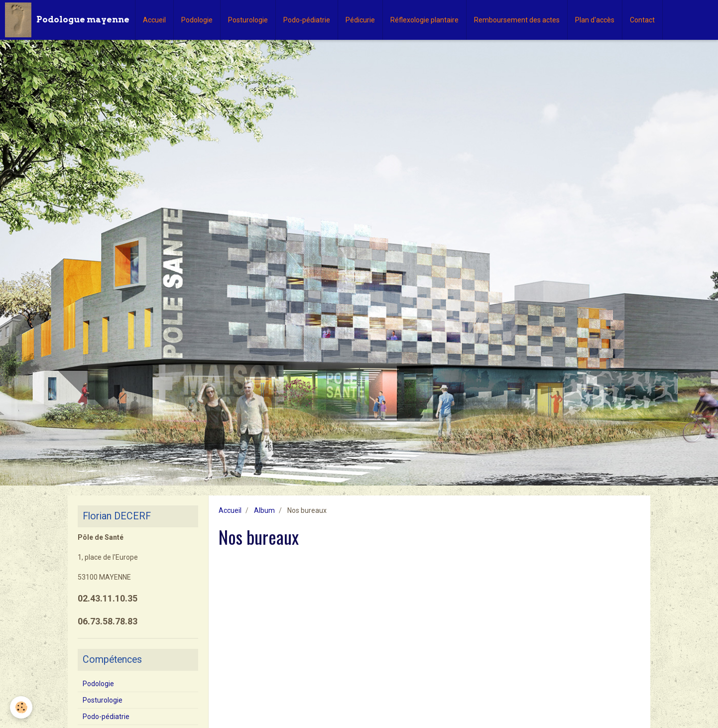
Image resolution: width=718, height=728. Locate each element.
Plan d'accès (595, 20)
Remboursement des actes (517, 20)
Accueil (154, 20)
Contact (642, 20)
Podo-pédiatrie (307, 20)
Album (264, 510)
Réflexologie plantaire (424, 20)
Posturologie (248, 20)
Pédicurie (360, 20)
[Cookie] (21, 707)
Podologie (197, 20)
